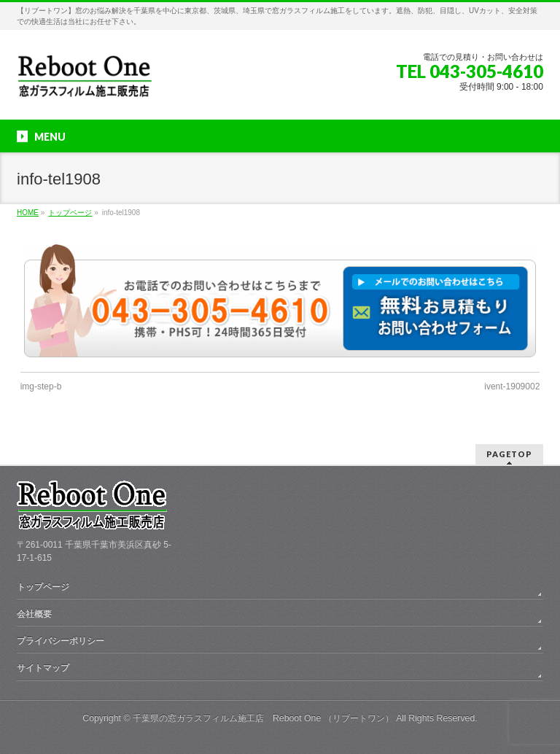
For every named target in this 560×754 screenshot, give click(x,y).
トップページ (70, 213)
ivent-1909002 (512, 386)
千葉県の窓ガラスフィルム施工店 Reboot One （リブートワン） (263, 718)
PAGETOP (509, 454)
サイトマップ (43, 668)
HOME (28, 213)
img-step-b (41, 386)
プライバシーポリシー (61, 641)
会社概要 (34, 614)
